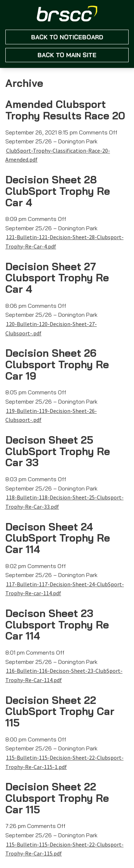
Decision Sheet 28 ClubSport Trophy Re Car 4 (58, 191)
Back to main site (67, 55)
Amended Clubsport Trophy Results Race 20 (65, 110)
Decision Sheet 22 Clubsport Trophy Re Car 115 (57, 798)
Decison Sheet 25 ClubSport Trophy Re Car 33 (58, 451)
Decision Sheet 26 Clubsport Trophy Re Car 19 (57, 364)
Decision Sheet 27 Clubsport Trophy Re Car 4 (57, 278)
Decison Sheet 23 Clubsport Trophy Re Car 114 (57, 624)
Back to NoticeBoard (67, 37)
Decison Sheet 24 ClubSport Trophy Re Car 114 (58, 538)
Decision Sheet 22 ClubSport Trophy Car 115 (60, 711)
